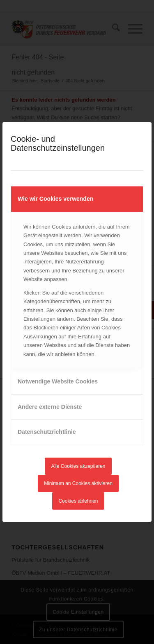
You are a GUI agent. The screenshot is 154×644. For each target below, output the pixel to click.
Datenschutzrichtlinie (47, 432)
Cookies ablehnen (78, 501)
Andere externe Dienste (50, 407)
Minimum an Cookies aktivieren (78, 483)
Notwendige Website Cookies (58, 381)
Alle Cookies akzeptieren (78, 466)
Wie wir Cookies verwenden (55, 199)
